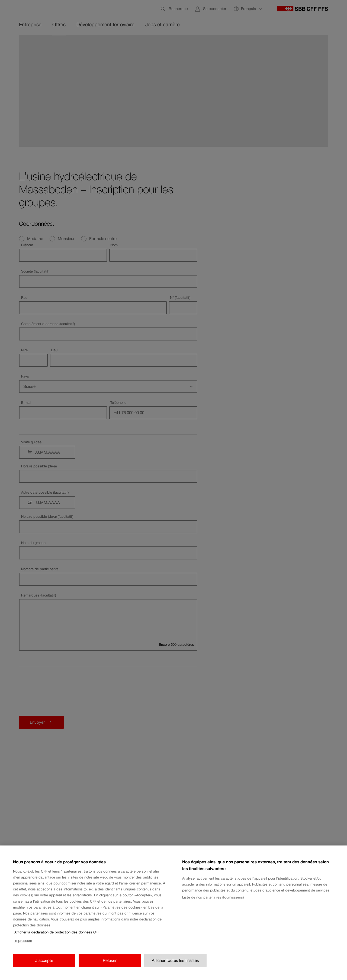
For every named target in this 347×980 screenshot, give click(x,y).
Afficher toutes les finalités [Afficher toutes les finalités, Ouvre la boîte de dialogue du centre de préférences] (175, 960)
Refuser (110, 960)
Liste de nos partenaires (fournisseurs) (213, 897)
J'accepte (44, 960)
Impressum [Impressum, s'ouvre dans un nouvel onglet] (23, 941)
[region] (173, 913)
